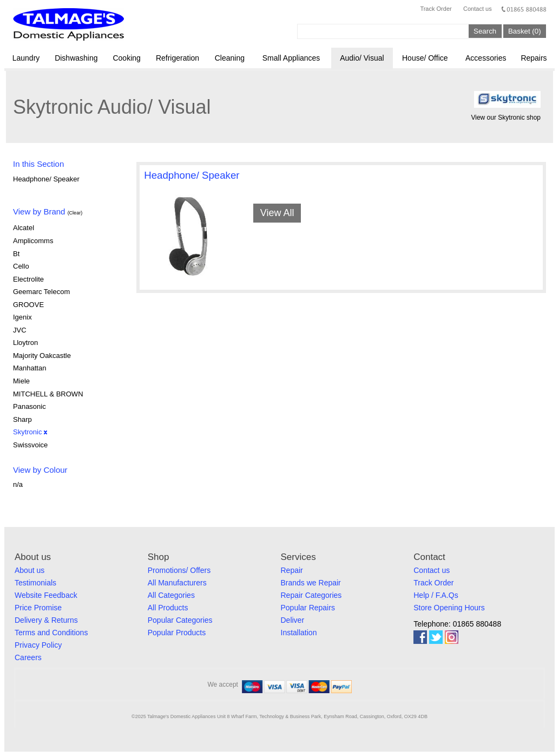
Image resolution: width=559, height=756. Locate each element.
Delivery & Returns (46, 620)
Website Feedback (46, 595)
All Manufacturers (177, 583)
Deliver (293, 620)
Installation (299, 633)
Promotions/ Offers (179, 570)
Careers (28, 657)
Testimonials (35, 583)
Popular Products (177, 633)
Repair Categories (311, 595)
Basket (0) (525, 31)
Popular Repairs (308, 608)
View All (277, 213)
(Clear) (75, 213)
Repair (292, 570)
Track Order (436, 9)
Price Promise (38, 608)
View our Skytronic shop (506, 118)
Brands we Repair (311, 583)
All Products (168, 608)
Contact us (478, 9)
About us (29, 570)
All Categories (171, 595)
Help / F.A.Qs (436, 595)
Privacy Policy (38, 645)
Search (485, 31)
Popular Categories (180, 620)
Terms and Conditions (51, 633)
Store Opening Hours (449, 608)
